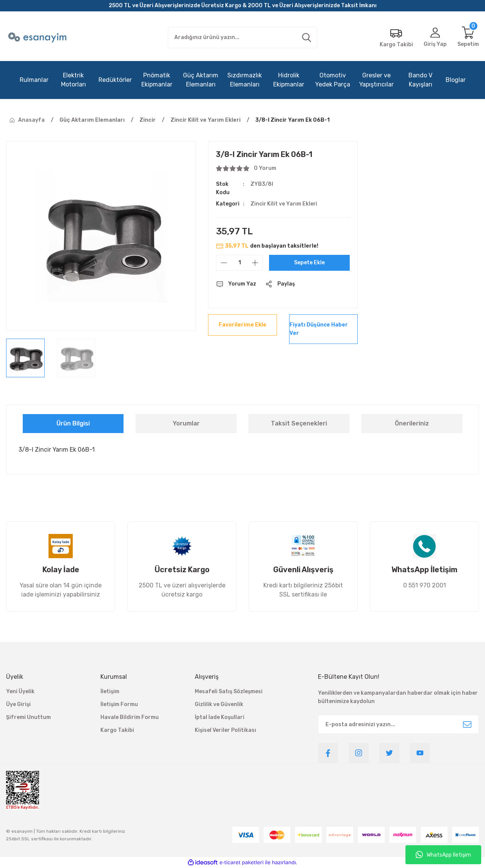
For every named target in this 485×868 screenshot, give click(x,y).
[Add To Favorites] (242, 325)
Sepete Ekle (309, 263)
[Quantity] (239, 263)
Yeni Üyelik (20, 691)
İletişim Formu (119, 704)
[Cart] (468, 38)
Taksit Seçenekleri (299, 423)
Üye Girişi (18, 704)
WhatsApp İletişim (443, 855)
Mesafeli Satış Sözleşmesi (229, 691)
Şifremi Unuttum (28, 717)
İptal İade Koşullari (220, 717)
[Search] (243, 38)
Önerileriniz (412, 423)
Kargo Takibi (117, 730)
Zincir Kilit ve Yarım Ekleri (284, 204)
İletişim (110, 691)
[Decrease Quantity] (224, 263)
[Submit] (467, 724)
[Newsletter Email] (398, 724)
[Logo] (38, 38)
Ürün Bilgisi (73, 423)
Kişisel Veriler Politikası (225, 730)
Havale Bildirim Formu (130, 717)
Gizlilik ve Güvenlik (219, 704)
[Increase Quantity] (255, 263)
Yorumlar (186, 423)
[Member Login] (435, 38)
